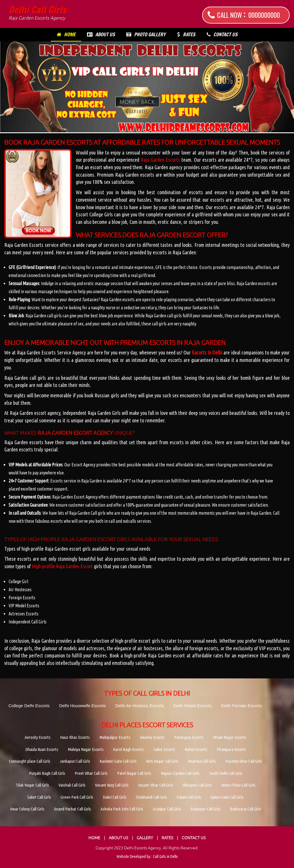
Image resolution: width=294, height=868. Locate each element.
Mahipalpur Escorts (115, 737)
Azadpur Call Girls (167, 809)
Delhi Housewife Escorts (83, 706)
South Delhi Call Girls (226, 773)
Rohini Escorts (196, 749)
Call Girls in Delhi (165, 856)
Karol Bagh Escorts (128, 749)
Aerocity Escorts (38, 737)
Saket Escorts (164, 749)
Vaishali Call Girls (72, 785)
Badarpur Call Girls (205, 809)
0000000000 (264, 15)
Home (66, 34)
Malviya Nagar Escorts (86, 749)
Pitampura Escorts (231, 749)
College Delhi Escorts (29, 706)
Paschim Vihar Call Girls (244, 761)
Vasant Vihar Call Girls (156, 785)
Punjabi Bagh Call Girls (47, 773)
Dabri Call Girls (115, 797)
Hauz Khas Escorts (75, 737)
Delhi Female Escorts (242, 706)
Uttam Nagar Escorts (230, 737)
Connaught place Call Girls (30, 761)
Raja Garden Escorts (160, 160)
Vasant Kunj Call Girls (112, 785)
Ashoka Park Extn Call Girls (122, 809)
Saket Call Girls (39, 797)
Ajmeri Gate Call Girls (227, 797)
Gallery (145, 838)
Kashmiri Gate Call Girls (118, 761)
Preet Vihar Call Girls (91, 773)
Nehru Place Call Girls (238, 785)
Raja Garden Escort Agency (75, 433)
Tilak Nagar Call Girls (32, 785)
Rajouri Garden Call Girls (180, 773)
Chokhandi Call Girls (151, 797)
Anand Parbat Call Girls (72, 809)
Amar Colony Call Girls (27, 809)
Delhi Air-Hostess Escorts (139, 706)
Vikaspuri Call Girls (197, 785)
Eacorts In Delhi (207, 352)
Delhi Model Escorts (193, 706)
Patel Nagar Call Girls (134, 773)
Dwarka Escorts (152, 737)
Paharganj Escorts (189, 737)
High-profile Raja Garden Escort (62, 566)
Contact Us (222, 34)
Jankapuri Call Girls (75, 761)
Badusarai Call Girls (246, 809)
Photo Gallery (146, 34)
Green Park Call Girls (77, 797)
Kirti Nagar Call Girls (162, 761)
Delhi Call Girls (37, 13)
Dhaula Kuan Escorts (42, 749)
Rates (186, 34)
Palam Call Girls (189, 797)
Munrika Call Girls (202, 761)
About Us (101, 34)
